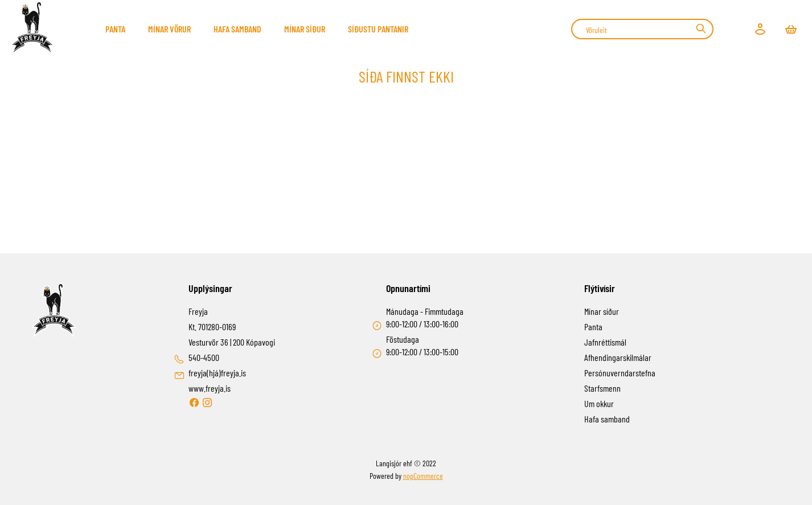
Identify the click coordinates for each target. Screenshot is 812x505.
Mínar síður (305, 29)
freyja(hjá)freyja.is (217, 373)
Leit (701, 28)
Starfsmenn (602, 388)
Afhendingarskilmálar (618, 357)
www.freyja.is (210, 388)
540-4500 (204, 357)
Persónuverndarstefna (620, 373)
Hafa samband (237, 29)
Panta (115, 29)
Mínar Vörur (169, 29)
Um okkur (599, 403)
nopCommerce (423, 476)
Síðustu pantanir (378, 29)
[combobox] (642, 29)
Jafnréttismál (605, 342)
